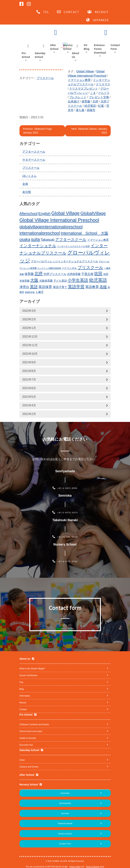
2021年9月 (29, 362)
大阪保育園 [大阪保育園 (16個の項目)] (46, 281)
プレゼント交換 (99, 97)
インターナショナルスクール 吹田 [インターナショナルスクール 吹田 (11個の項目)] (73, 246)
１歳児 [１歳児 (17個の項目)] (39, 292)
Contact (23, 709)
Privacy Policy (75, 867)
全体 (25, 184)
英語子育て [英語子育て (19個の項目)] (60, 287)
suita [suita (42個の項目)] (35, 239)
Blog (22, 689)
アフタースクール (34, 152)
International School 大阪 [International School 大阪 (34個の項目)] (84, 233)
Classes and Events (29, 767)
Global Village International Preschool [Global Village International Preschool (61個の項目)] (59, 220)
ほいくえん (30, 176)
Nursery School (68, 47)
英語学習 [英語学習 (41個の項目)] (76, 287)
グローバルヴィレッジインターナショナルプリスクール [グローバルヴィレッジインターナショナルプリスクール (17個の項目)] (64, 261)
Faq (21, 682)
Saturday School (40, 55)
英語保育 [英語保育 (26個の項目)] (45, 287)
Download (65, 793)
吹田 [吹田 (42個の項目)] (98, 274)
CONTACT (68, 12)
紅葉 (101, 106)
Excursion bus (26, 745)
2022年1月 (29, 328)
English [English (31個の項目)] (45, 213)
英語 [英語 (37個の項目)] (34, 287)
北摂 (95, 101)
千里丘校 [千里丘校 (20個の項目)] (87, 274)
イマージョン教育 (79, 80)
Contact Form (115, 47)
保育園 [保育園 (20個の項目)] (29, 274)
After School (54, 47)
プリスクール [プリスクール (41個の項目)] (90, 267)
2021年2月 (29, 414)
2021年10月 (30, 354)
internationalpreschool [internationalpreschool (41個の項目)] (40, 233)
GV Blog (86, 47)
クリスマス (103, 84)
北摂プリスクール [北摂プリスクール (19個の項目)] (55, 274)
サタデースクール (34, 160)
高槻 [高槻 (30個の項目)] (103, 287)
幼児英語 (90, 106)
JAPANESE (98, 20)
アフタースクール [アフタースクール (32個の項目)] (71, 239)
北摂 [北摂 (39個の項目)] (38, 274)
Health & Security (28, 738)
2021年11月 (30, 345)
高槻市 (91, 110)
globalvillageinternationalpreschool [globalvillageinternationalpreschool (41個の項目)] (51, 227)
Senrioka (65, 813)
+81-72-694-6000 (65, 537)
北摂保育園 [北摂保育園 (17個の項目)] (74, 274)
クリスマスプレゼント (84, 89)
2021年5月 (29, 397)
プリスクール (45, 78)
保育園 (86, 101)
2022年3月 (29, 311)
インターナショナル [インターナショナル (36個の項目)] (38, 246)
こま (93, 93)
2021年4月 (29, 405)
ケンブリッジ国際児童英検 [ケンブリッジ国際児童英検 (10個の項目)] (49, 268)
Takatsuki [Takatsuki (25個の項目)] (48, 240)
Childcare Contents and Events (34, 724)
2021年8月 (29, 371)
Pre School (26, 55)
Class (22, 760)
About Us (75, 55)
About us (25, 659)
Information (25, 696)
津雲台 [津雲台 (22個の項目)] (24, 287)
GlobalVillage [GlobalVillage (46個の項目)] (93, 213)
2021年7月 (29, 380)
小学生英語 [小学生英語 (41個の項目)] (78, 280)
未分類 (27, 192)
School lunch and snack (31, 731)
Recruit (23, 703)
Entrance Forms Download (100, 49)
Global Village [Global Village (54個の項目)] (65, 213)
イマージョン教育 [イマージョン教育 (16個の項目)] (98, 240)
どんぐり (104, 93)
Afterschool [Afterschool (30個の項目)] (29, 214)
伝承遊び (73, 101)
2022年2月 (29, 319)
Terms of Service (92, 867)
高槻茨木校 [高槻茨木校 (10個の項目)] (30, 292)
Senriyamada (65, 803)
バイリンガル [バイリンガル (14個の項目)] (69, 268)
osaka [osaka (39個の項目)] (25, 239)
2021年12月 (30, 337)
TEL (43, 12)
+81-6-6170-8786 (65, 562)
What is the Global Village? (32, 669)
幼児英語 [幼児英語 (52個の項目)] (98, 280)
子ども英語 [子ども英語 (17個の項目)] (60, 281)
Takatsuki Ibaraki (65, 823)
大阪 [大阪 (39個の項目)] (34, 280)
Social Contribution (29, 675)
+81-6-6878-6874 (65, 513)
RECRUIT (98, 12)
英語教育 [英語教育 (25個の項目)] (92, 287)
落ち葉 (80, 110)
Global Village (85, 71)
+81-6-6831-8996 (65, 488)
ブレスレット (78, 97)
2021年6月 (29, 388)
